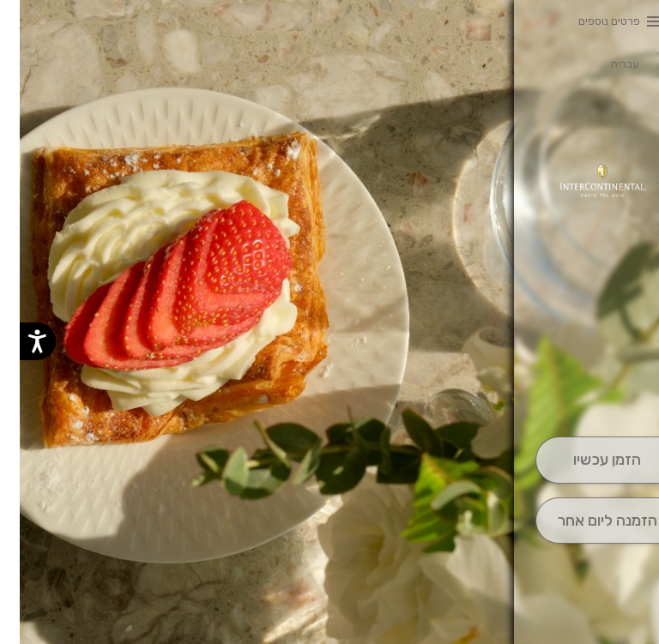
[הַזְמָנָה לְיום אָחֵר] (587, 521)
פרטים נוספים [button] (589, 21)
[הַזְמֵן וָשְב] (587, 460)
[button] (587, 388)
